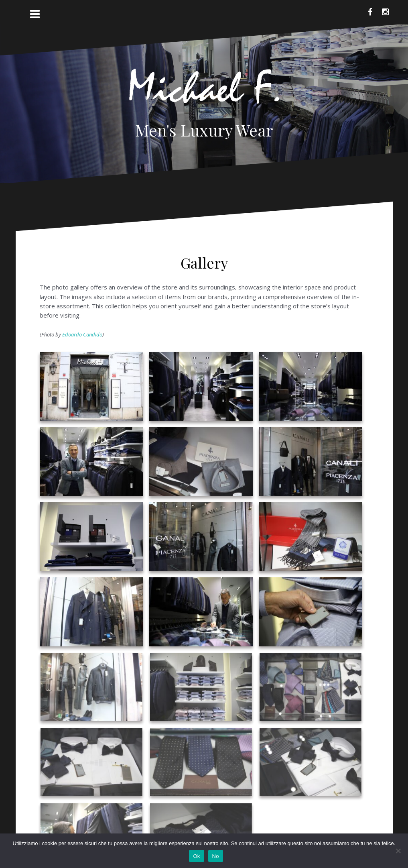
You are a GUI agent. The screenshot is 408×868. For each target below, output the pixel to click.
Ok (196, 856)
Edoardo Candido (82, 334)
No (216, 856)
